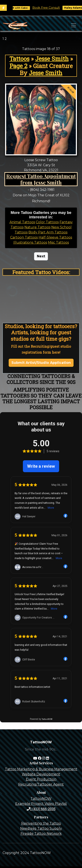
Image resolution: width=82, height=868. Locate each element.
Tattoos (19, 59)
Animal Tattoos (22, 222)
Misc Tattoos (58, 242)
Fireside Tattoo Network (41, 834)
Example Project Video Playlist (41, 804)
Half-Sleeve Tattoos (55, 237)
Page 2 (18, 66)
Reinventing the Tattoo (41, 823)
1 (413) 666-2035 (41, 809)
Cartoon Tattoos (24, 237)
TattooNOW (41, 799)
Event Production (41, 779)
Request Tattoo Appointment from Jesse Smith (41, 179)
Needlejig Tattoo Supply (41, 828)
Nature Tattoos (37, 227)
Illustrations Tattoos (30, 242)
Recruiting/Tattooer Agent (41, 784)
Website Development (41, 774)
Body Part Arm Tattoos (48, 232)
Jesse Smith (52, 59)
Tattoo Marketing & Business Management (41, 769)
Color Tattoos (47, 222)
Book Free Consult (51, 8)
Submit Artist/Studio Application (41, 363)
